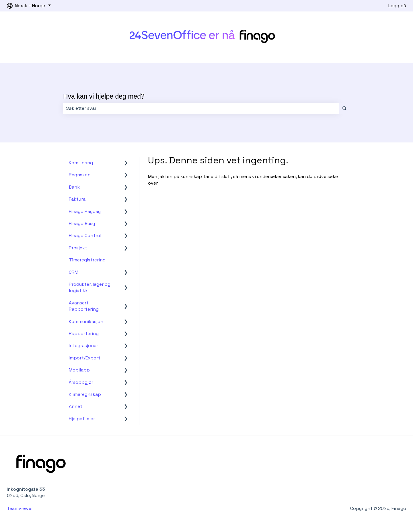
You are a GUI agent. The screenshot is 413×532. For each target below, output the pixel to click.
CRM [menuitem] (74, 272)
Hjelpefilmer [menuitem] (82, 419)
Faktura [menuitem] (77, 199)
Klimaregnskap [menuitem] (85, 394)
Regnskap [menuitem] (80, 175)
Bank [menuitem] (74, 187)
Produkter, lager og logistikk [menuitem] (90, 287)
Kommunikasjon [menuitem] (86, 321)
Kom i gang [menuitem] (81, 163)
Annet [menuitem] (76, 406)
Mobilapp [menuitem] (79, 370)
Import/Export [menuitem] (85, 358)
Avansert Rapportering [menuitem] (84, 306)
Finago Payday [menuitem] (85, 211)
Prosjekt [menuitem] (78, 248)
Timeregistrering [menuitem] (87, 260)
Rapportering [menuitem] (84, 334)
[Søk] (344, 108)
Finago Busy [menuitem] (82, 223)
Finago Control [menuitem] (85, 235)
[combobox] (201, 108)
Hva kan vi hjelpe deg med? (104, 96)
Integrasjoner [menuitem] (83, 346)
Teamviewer (21, 508)
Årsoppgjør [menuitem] (81, 382)
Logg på (397, 6)
